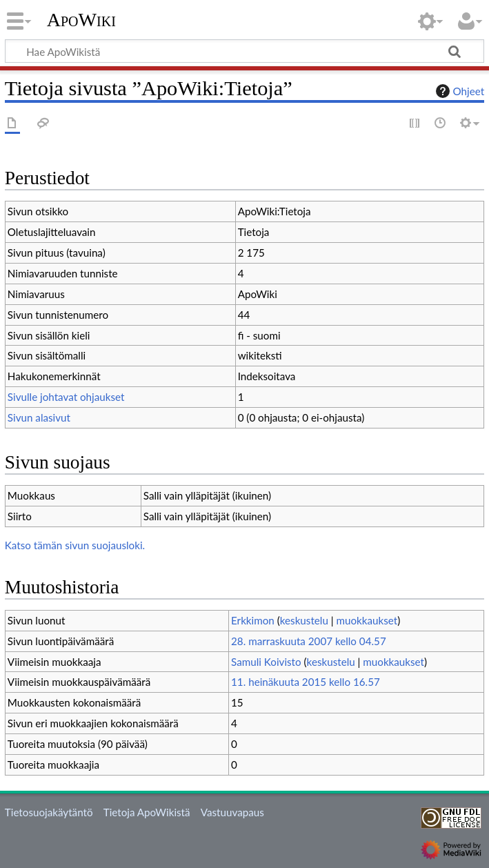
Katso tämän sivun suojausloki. (75, 545)
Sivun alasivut (39, 417)
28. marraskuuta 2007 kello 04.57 (309, 641)
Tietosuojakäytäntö (49, 812)
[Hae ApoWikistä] (244, 51)
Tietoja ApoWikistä (147, 812)
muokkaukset (367, 620)
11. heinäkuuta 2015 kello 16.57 (306, 682)
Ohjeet (459, 91)
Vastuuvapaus (232, 812)
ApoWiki (81, 20)
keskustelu (304, 620)
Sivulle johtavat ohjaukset (66, 397)
